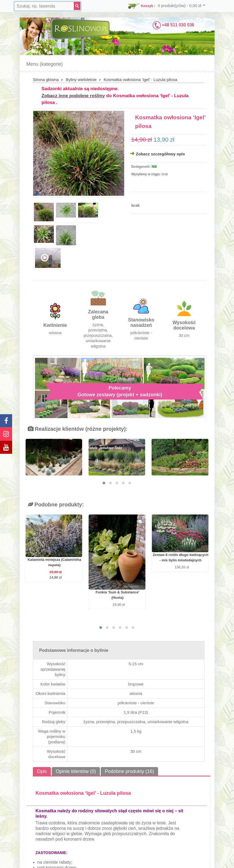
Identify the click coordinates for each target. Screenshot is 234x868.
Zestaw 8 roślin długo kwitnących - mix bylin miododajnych (181, 557)
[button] (104, 483)
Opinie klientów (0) (76, 771)
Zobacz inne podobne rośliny (73, 96)
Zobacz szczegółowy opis (160, 154)
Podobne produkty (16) (129, 771)
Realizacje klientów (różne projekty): (78, 429)
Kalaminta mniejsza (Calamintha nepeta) (54, 562)
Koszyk (147, 6)
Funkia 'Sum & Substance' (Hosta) (117, 595)
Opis (42, 771)
